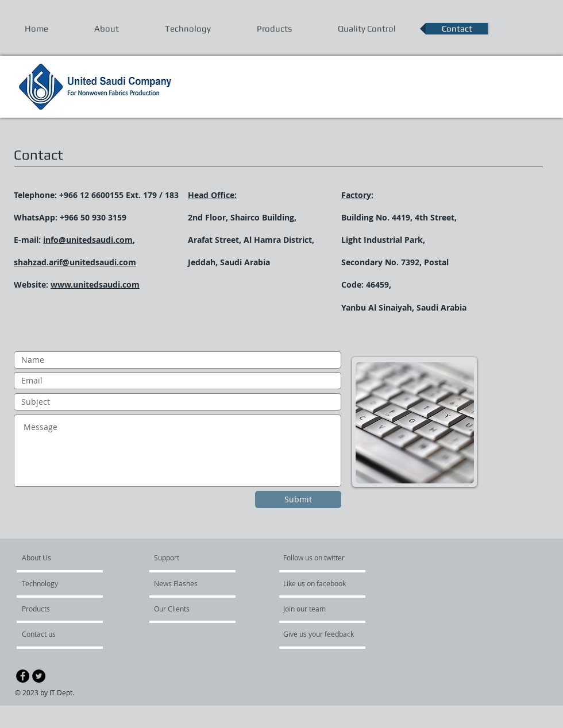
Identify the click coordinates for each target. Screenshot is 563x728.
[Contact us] (53, 634)
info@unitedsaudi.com (88, 240)
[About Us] (66, 557)
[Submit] (298, 499)
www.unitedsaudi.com (95, 284)
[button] (185, 609)
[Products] (53, 609)
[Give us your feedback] (325, 634)
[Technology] (55, 583)
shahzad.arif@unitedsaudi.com (75, 262)
